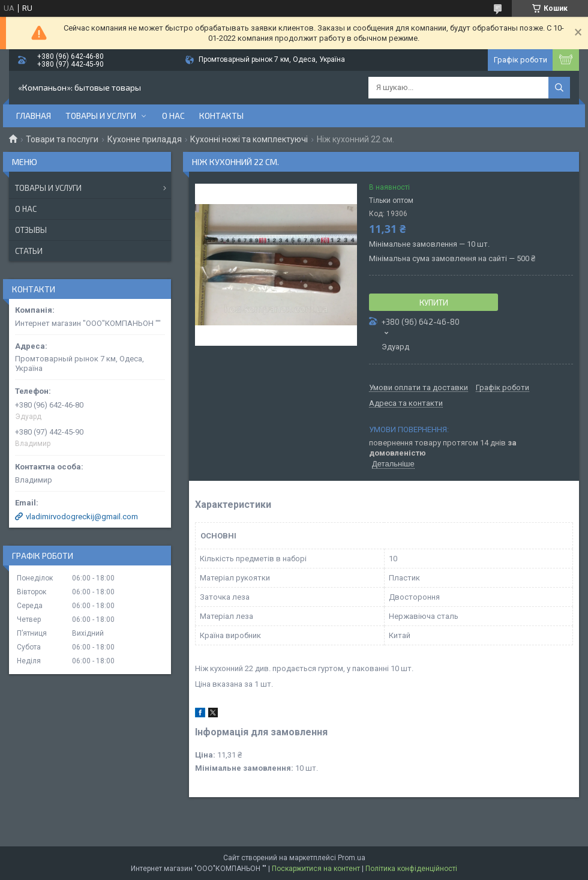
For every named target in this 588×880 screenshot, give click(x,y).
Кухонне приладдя (145, 139)
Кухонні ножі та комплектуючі (249, 139)
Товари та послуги (62, 139)
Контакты (221, 116)
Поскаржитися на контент (316, 869)
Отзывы (31, 230)
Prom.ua (352, 858)
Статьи (29, 251)
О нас (173, 116)
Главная (34, 116)
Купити (434, 303)
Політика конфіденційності (411, 869)
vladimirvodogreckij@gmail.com (82, 517)
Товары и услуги (101, 116)
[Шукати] (559, 88)
